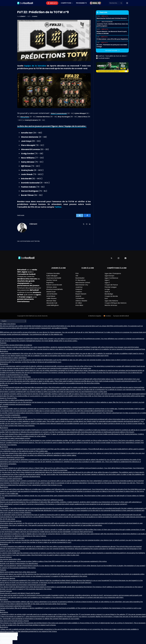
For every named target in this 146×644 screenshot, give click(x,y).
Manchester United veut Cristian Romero (112, 18)
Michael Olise (51, 301)
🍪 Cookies (107, 316)
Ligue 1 (107, 280)
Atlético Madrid (81, 301)
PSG (77, 273)
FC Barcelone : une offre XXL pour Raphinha (112, 39)
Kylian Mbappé (52, 276)
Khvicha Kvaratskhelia (55, 289)
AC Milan (79, 303)
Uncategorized (107, 22)
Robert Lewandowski (54, 285)
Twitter (58, 207)
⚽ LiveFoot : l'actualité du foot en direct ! (112, 56)
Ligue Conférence (111, 278)
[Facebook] (125, 258)
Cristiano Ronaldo (53, 273)
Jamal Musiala (52, 294)
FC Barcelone (81, 280)
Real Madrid (80, 278)
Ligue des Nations (111, 301)
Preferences (6, 642)
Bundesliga (109, 294)
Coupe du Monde (111, 296)
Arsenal (78, 296)
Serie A (107, 292)
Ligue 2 (107, 283)
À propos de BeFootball (121, 316)
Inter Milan (79, 305)
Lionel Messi (51, 296)
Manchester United (83, 283)
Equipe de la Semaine (35, 66)
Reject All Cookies (9, 638)
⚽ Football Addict (103, 58)
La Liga (107, 289)
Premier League (111, 287)
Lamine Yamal (52, 280)
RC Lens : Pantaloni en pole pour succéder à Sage (112, 46)
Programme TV (81, 3)
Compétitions (66, 3)
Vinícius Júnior (52, 287)
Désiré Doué (51, 292)
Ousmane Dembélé (54, 278)
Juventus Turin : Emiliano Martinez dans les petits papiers (112, 25)
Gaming (35, 16)
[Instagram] (118, 258)
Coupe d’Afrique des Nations (116, 303)
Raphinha (50, 283)
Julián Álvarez (52, 298)
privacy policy (72, 341)
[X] (111, 258)
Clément (23, 16)
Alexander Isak (52, 303)
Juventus (79, 287)
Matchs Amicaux (111, 305)
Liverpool (79, 289)
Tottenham (80, 298)
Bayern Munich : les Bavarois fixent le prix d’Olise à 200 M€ (112, 32)
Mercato (53, 3)
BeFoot (32, 316)
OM (77, 276)
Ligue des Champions (113, 273)
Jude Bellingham (53, 305)
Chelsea (79, 292)
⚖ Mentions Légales (95, 316)
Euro (106, 298)
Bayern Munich (81, 294)
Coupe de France (111, 285)
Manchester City (82, 285)
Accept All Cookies (9, 634)
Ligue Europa (109, 276)
